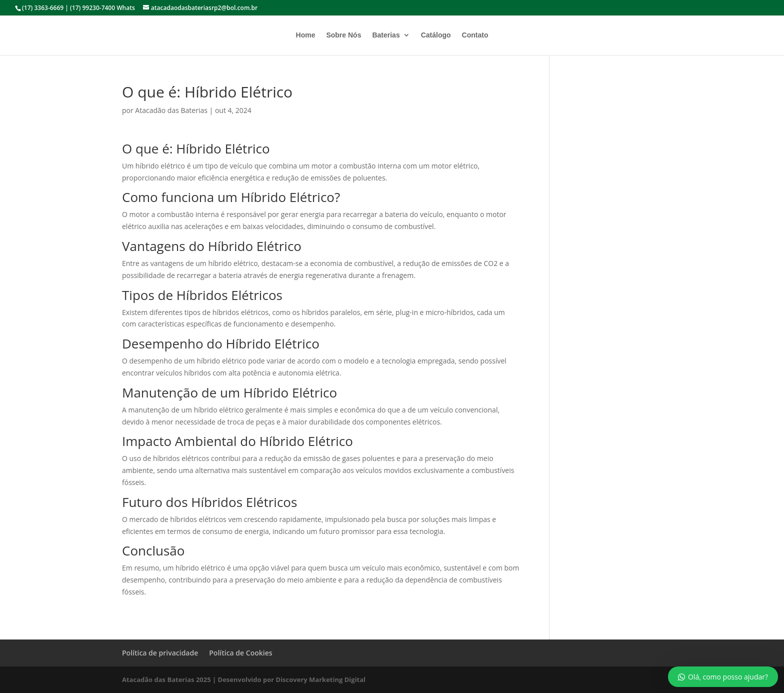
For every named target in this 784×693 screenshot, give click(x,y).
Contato (475, 35)
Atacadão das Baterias (171, 110)
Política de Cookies (240, 653)
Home (306, 35)
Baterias (386, 35)
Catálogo (436, 35)
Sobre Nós (343, 35)
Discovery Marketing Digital (321, 679)
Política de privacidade (160, 653)
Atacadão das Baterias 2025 (166, 679)
